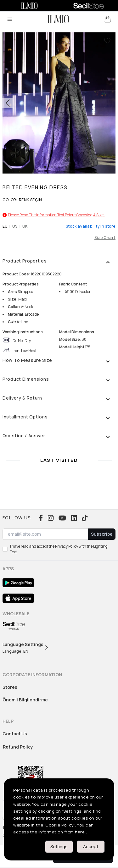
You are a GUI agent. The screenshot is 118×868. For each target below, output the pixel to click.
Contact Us (15, 734)
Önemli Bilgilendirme (25, 700)
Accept (91, 846)
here (80, 832)
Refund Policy (18, 747)
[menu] (10, 19)
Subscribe (102, 534)
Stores (10, 687)
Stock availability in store (91, 226)
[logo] (58, 19)
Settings (59, 846)
